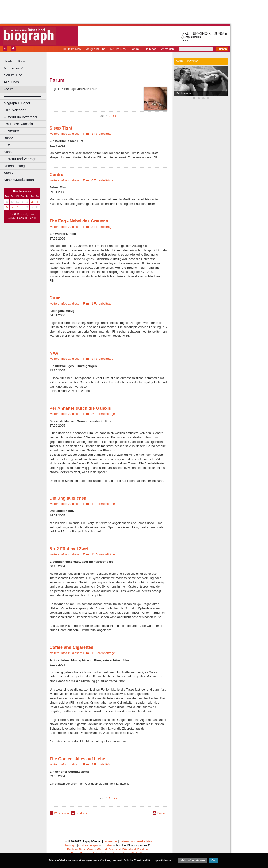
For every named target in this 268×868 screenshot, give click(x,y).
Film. (7, 145)
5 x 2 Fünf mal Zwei (69, 549)
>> (114, 116)
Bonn (82, 849)
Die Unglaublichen (68, 498)
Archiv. (9, 173)
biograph (71, 845)
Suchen (222, 49)
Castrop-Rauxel (97, 849)
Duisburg (143, 849)
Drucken (162, 813)
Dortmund (115, 849)
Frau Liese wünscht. (19, 124)
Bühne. (9, 138)
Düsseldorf (129, 849)
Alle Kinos (150, 49)
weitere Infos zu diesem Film (69, 134)
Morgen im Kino (95, 49)
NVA (54, 353)
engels (94, 845)
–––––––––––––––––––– (23, 96)
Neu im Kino (118, 49)
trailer (108, 845)
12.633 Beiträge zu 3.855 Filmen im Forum (22, 216)
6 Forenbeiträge (102, 180)
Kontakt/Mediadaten (19, 180)
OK (213, 860)
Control (57, 175)
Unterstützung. (15, 166)
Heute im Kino (72, 49)
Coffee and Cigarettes (71, 647)
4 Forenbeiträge (102, 764)
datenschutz (127, 841)
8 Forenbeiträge (102, 359)
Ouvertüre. (12, 131)
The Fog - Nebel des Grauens (79, 221)
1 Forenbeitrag (101, 134)
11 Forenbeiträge (103, 504)
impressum (111, 841)
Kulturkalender (15, 110)
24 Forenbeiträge (103, 414)
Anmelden (167, 49)
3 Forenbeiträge (102, 227)
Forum (135, 49)
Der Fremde (183, 93)
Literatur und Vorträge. (21, 159)
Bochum (72, 849)
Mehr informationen (192, 860)
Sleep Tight (61, 128)
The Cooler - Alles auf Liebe (77, 759)
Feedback (82, 813)
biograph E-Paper (17, 103)
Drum (55, 298)
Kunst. (9, 152)
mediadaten (145, 841)
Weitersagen (62, 813)
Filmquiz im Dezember (21, 117)
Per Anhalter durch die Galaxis (80, 408)
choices (83, 845)
